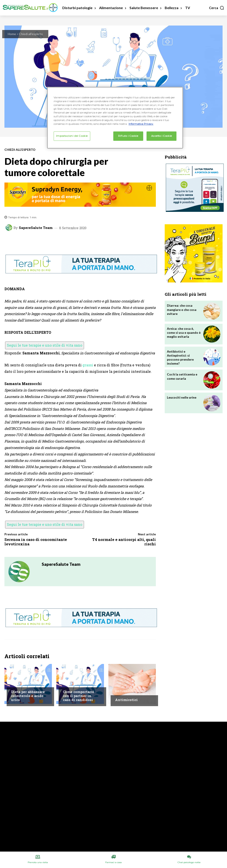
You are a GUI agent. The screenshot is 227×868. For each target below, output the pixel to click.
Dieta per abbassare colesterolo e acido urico (28, 696)
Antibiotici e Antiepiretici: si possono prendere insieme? (180, 358)
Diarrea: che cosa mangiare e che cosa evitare (182, 309)
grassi (88, 365)
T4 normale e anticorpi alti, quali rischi (124, 542)
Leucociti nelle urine (182, 397)
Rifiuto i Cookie (128, 136)
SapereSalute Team (36, 228)
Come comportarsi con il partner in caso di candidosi (79, 696)
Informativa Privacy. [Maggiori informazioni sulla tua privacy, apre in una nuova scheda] (141, 124)
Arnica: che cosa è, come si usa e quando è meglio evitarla (184, 333)
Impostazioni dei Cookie (72, 136)
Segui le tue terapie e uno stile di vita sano (45, 345)
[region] (115, 118)
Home (12, 34)
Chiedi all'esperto (31, 34)
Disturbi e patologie (130, 691)
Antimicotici (126, 700)
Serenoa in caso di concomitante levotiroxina (36, 542)
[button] (217, 8)
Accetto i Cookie (162, 136)
